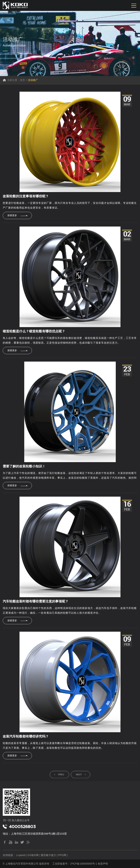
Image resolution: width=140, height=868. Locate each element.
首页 (22, 80)
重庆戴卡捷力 (48, 855)
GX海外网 (33, 855)
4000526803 (22, 827)
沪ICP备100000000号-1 (84, 864)
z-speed (21, 855)
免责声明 (103, 864)
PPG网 (62, 855)
